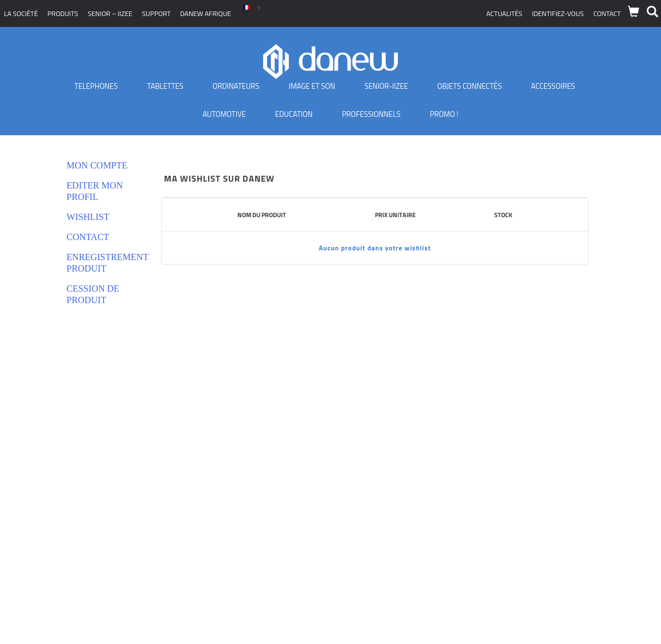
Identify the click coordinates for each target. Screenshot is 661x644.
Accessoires (553, 86)
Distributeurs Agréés (43, 539)
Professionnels (371, 114)
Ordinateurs (236, 86)
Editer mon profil (95, 191)
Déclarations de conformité (54, 496)
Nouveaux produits (40, 525)
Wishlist (88, 217)
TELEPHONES (96, 86)
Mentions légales (37, 510)
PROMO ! (444, 114)
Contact (607, 13)
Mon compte (97, 165)
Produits (63, 13)
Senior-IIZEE (386, 86)
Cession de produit (93, 294)
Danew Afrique (206, 13)
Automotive (224, 114)
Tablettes (165, 86)
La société (21, 13)
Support (157, 13)
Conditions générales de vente (59, 467)
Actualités (504, 13)
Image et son (312, 86)
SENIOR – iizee (110, 13)
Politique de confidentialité (53, 482)
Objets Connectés (470, 86)
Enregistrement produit (102, 263)
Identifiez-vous (558, 13)
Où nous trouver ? (38, 553)
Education (294, 114)
